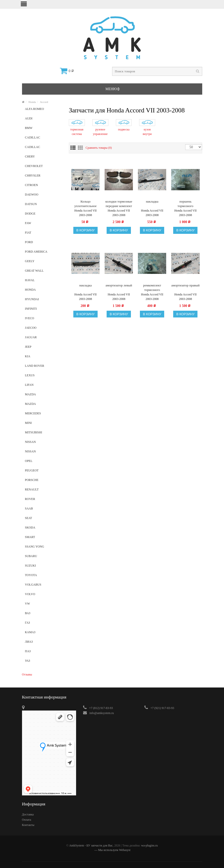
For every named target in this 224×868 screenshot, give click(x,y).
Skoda (43, 529)
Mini (43, 424)
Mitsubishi (43, 434)
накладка (152, 201)
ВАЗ (43, 615)
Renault (43, 491)
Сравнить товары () (99, 148)
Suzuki (43, 567)
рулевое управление (100, 132)
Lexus (43, 377)
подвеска (124, 129)
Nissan (43, 443)
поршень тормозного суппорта (185, 204)
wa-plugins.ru (149, 845)
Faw (43, 225)
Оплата (27, 820)
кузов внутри (147, 132)
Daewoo (43, 196)
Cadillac (43, 139)
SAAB (43, 510)
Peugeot (43, 472)
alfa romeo (43, 110)
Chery (43, 158)
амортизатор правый (186, 285)
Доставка (28, 814)
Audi (43, 120)
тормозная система (77, 132)
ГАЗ (43, 624)
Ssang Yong (43, 548)
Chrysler (43, 177)
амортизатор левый (119, 285)
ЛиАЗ (43, 643)
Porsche (43, 481)
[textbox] (157, 71)
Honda (32, 102)
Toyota (43, 577)
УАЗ (43, 662)
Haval (43, 282)
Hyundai (43, 301)
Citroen (43, 187)
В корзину (85, 230)
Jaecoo (43, 329)
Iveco (43, 320)
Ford (43, 244)
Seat (43, 519)
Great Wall (43, 272)
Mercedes (43, 415)
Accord (44, 102)
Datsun (43, 206)
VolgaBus (43, 586)
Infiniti (43, 310)
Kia (43, 358)
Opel (43, 462)
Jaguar (43, 339)
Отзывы (27, 674)
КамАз (43, 634)
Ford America (43, 253)
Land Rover (43, 367)
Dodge (43, 215)
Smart (43, 539)
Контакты (28, 825)
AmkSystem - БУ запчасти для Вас (91, 845)
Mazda (43, 396)
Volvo (43, 596)
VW (43, 605)
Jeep (43, 348)
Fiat (43, 234)
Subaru (43, 558)
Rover (43, 500)
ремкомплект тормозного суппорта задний (152, 288)
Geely (43, 263)
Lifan (43, 386)
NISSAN (43, 453)
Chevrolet (43, 167)
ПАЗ (43, 653)
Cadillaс (43, 148)
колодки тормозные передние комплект (119, 204)
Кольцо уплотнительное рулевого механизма (85, 204)
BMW (43, 129)
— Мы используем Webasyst (112, 850)
